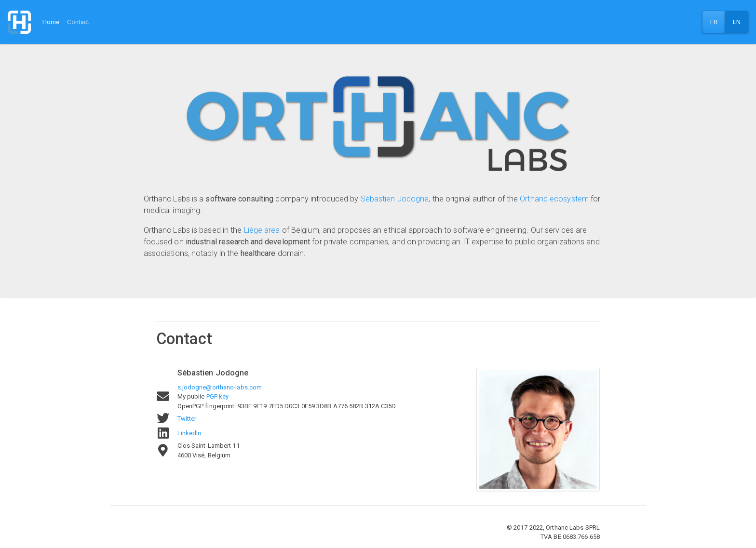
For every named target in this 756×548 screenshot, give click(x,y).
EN (737, 22)
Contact (78, 22)
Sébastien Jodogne (395, 199)
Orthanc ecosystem (554, 199)
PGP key (218, 396)
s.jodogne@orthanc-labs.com (220, 387)
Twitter (187, 419)
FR (714, 22)
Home (51, 22)
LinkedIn (189, 433)
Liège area (262, 230)
